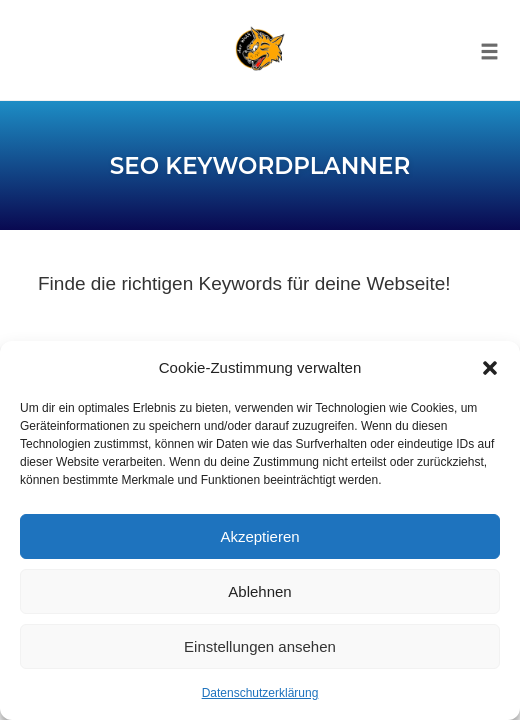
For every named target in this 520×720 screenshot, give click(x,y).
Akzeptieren (259, 536)
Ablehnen (259, 591)
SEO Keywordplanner (260, 166)
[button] (490, 368)
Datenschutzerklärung (260, 693)
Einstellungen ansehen (260, 646)
